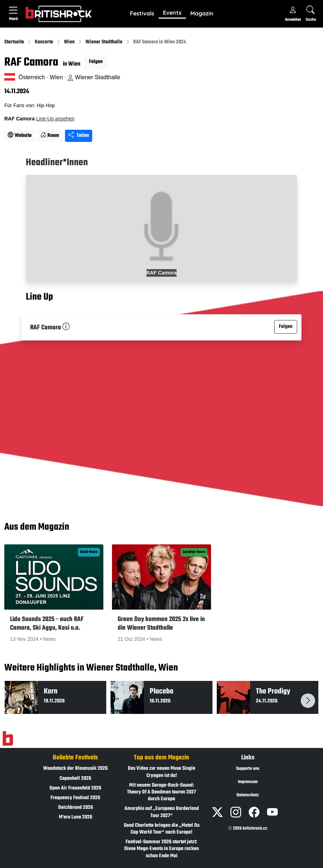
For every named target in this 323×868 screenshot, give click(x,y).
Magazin (202, 13)
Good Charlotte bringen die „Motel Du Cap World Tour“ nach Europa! (162, 829)
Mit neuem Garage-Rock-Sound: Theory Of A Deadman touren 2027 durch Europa (161, 792)
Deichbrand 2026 (76, 808)
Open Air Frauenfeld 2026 (75, 788)
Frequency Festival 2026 (75, 798)
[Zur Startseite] (8, 739)
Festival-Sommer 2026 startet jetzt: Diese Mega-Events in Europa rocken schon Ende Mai (161, 849)
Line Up (39, 297)
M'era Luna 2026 (76, 817)
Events (172, 13)
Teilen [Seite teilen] (79, 136)
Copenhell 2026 (75, 779)
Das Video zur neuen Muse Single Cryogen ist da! (161, 772)
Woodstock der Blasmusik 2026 (75, 769)
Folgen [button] (96, 62)
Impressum (248, 782)
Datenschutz (248, 795)
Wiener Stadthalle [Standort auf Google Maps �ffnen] (94, 77)
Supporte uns (248, 769)
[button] (142, 14)
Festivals (142, 13)
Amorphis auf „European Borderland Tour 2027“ (162, 812)
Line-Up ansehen (55, 119)
